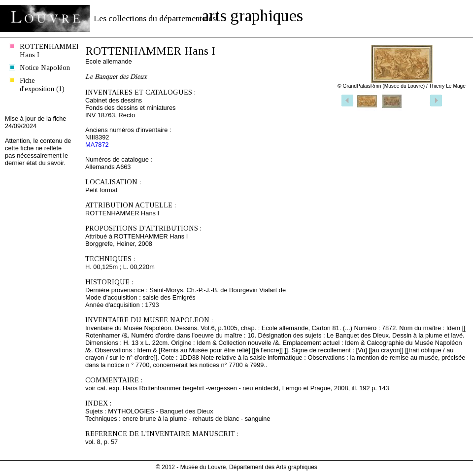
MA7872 (97, 145)
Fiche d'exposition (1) (42, 85)
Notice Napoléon (45, 68)
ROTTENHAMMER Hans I (46, 51)
